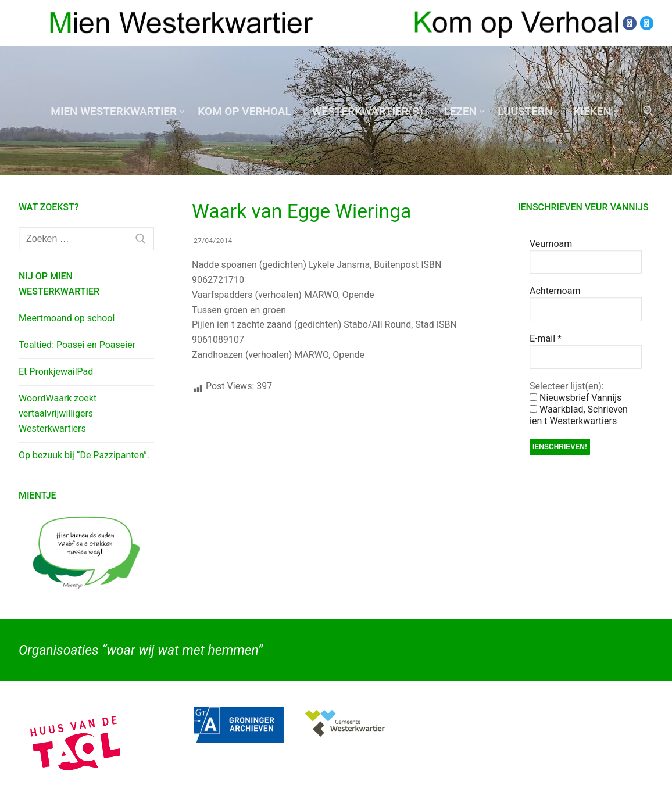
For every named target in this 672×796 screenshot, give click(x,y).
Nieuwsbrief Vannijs (576, 398)
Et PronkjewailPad (56, 372)
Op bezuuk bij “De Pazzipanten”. (84, 455)
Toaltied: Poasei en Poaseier (77, 345)
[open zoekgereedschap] (648, 111)
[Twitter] (647, 23)
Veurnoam (551, 244)
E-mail (546, 338)
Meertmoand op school (67, 318)
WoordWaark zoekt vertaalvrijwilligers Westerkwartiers (58, 413)
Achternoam (555, 291)
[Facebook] (629, 23)
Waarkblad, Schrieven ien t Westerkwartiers (579, 415)
